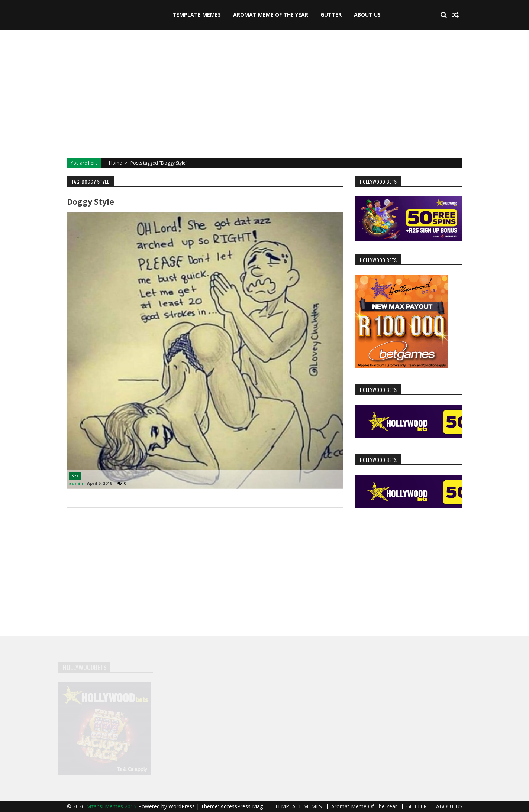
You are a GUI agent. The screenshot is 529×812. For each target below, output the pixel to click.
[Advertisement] (265, 93)
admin (76, 483)
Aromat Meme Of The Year (271, 15)
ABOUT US (367, 15)
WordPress (182, 806)
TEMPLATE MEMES (197, 15)
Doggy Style (91, 202)
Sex (75, 476)
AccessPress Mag (242, 806)
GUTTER (331, 15)
